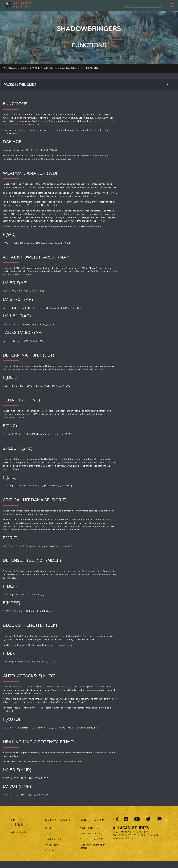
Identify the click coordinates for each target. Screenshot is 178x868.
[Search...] (143, 6)
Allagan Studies (17, 68)
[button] (23, 5)
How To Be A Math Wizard (43, 68)
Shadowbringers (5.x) (72, 68)
